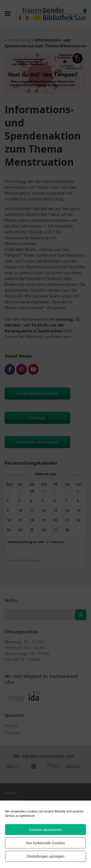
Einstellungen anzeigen (45, 856)
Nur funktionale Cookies (45, 843)
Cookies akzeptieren (46, 830)
